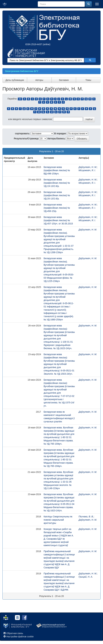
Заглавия (64, 80)
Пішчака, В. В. (86, 517)
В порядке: (60, 133)
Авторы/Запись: (57, 139)
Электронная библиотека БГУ (22, 71)
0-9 (20, 99)
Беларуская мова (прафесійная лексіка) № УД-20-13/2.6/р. (57, 195)
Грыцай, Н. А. (86, 577)
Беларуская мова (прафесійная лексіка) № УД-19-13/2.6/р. (57, 183)
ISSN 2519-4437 (34, 44)
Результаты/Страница (26, 139)
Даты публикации (15, 80)
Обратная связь (15, 633)
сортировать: (23, 133)
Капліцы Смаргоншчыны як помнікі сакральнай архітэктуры (58, 520)
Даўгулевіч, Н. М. (88, 167)
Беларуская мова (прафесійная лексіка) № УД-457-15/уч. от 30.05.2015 (58, 220)
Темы (88, 80)
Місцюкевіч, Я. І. (87, 170)
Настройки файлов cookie (20, 637)
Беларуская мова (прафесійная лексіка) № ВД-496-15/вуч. (57, 170)
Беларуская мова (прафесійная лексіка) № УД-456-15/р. (57, 208)
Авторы (39, 80)
